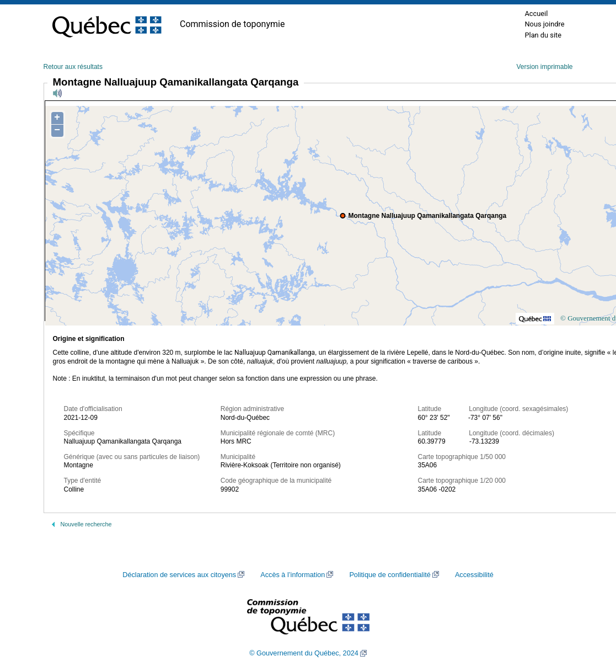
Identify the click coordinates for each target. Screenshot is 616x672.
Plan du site (543, 35)
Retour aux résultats (73, 67)
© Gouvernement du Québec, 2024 (304, 653)
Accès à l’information (293, 575)
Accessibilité (474, 575)
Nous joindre (544, 24)
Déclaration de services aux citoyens (179, 575)
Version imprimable (544, 67)
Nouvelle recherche (86, 524)
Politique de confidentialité (390, 575)
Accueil (536, 14)
